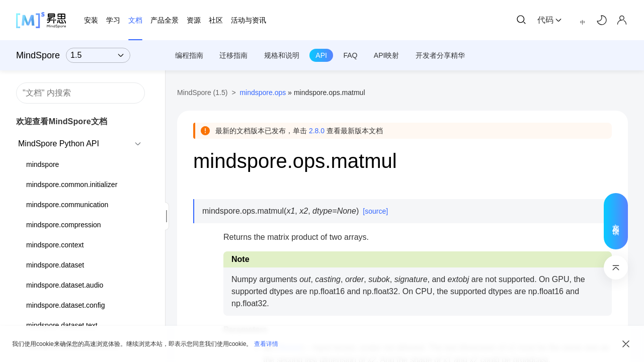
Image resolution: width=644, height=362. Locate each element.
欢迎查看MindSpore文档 (62, 121)
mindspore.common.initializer (72, 185)
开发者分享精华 (440, 55)
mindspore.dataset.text (62, 325)
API (321, 55)
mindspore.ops (263, 93)
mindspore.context (55, 245)
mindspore (43, 164)
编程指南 (189, 55)
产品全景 (165, 20)
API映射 (387, 55)
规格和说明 (282, 55)
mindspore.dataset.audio (65, 285)
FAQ (350, 55)
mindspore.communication (67, 205)
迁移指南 (233, 55)
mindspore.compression (64, 225)
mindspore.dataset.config (65, 305)
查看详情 (266, 344)
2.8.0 (317, 131)
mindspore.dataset (55, 265)
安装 (91, 20)
